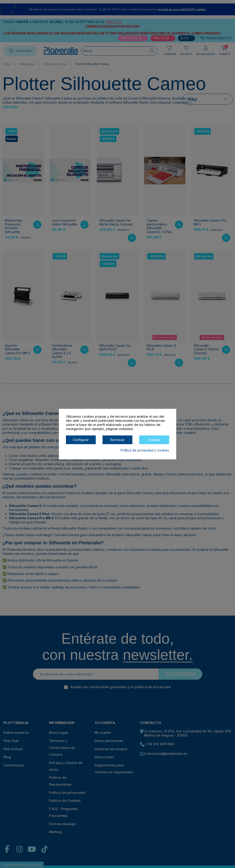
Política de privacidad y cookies (145, 450)
